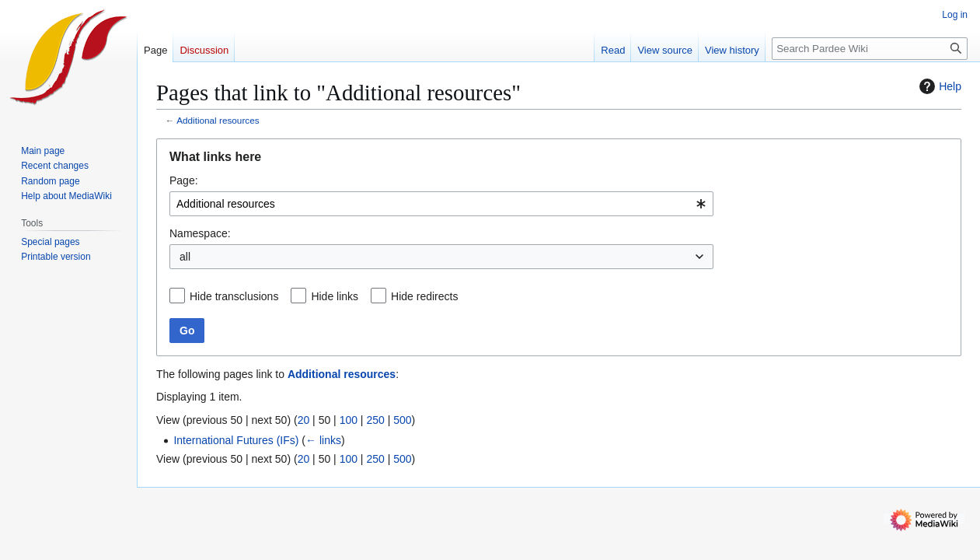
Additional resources (218, 120)
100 (349, 420)
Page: (184, 180)
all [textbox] (185, 257)
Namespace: (200, 233)
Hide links (335, 296)
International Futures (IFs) (236, 440)
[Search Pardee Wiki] (870, 49)
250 (375, 420)
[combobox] (441, 204)
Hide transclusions (234, 296)
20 (304, 420)
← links (323, 440)
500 (402, 420)
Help (938, 86)
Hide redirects (424, 296)
